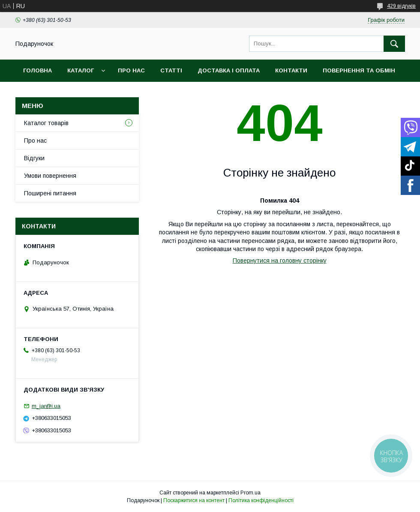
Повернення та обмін (359, 70)
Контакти (291, 70)
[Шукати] (394, 44)
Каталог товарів (46, 123)
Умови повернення (50, 176)
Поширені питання (50, 193)
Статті (171, 70)
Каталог (81, 70)
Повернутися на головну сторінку (280, 260)
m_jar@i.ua (46, 406)
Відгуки (34, 158)
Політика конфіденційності (261, 500)
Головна (37, 70)
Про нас (131, 70)
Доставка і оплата (229, 70)
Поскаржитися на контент (194, 500)
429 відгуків (401, 6)
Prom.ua (250, 493)
